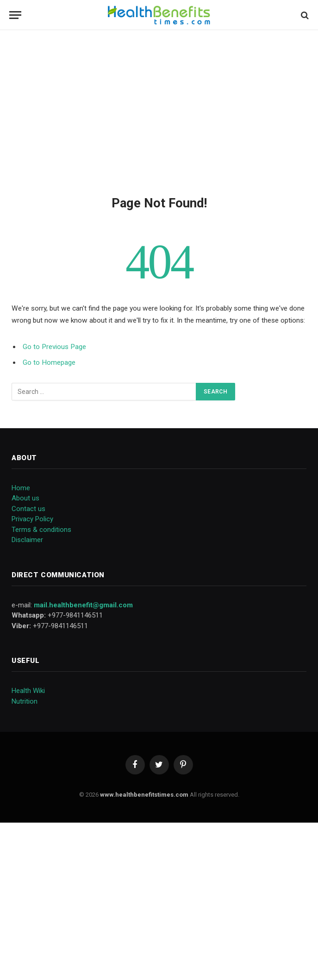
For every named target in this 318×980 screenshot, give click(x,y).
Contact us (28, 509)
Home (21, 488)
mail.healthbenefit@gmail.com (83, 605)
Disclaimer (27, 540)
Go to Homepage (49, 362)
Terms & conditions (41, 530)
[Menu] (15, 15)
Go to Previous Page (54, 347)
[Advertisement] (159, 111)
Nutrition (25, 701)
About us (25, 498)
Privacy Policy (32, 519)
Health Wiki (28, 691)
